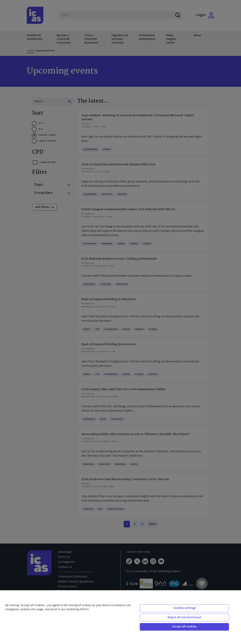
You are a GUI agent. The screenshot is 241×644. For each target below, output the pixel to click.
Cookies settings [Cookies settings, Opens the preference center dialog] (184, 608)
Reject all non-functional (184, 618)
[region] (120, 617)
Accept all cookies (184, 627)
